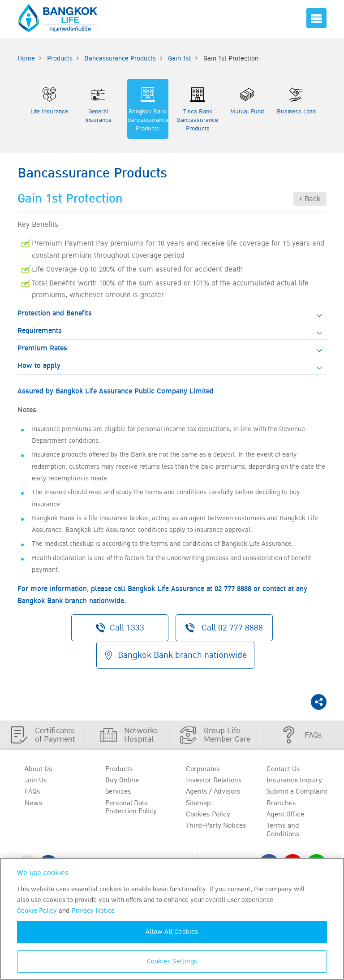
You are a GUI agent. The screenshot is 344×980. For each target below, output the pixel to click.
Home (26, 58)
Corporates (203, 768)
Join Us (36, 780)
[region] (172, 919)
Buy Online (122, 780)
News (34, 803)
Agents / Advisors (213, 791)
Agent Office (285, 814)
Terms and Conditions (283, 830)
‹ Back (310, 199)
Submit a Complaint (297, 791)
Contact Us (283, 768)
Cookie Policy (37, 911)
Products (60, 58)
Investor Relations (214, 780)
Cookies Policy (208, 814)
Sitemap (198, 803)
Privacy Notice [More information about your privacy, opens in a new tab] (93, 911)
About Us (39, 768)
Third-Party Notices (216, 826)
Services (118, 791)
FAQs (32, 791)
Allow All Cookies (172, 932)
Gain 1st (180, 58)
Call (225, 627)
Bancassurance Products (120, 58)
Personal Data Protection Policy (131, 807)
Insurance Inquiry (294, 780)
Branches (281, 803)
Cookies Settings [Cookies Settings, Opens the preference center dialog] (172, 961)
